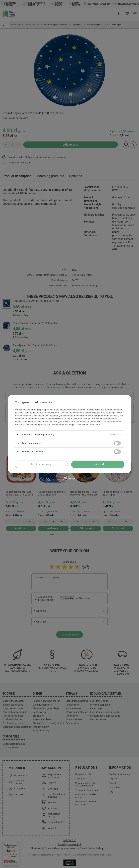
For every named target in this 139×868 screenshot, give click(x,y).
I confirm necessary (41, 464)
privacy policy (112, 413)
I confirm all (98, 464)
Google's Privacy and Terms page (84, 425)
